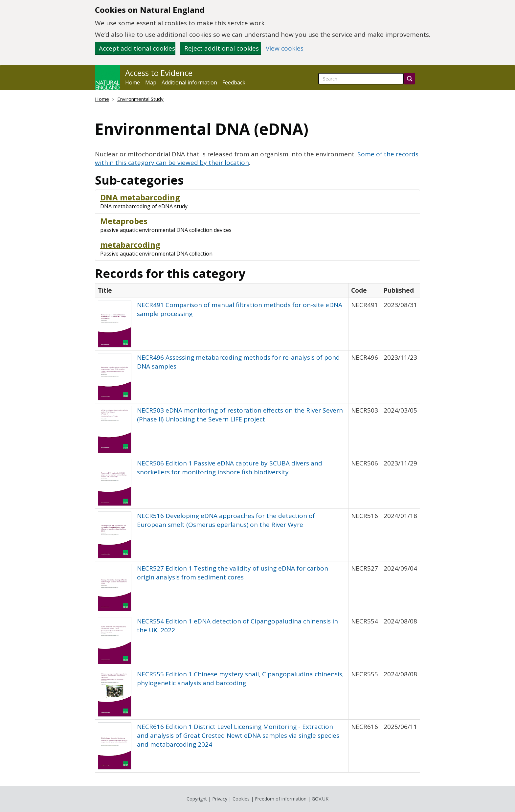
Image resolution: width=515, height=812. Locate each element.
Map (151, 82)
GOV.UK (320, 799)
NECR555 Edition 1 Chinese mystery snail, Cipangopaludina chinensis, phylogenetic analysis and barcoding (240, 678)
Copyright (197, 799)
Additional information (189, 82)
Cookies (241, 799)
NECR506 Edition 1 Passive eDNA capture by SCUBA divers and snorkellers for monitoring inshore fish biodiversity (230, 468)
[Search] (409, 79)
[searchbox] (361, 79)
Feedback (234, 82)
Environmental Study (140, 99)
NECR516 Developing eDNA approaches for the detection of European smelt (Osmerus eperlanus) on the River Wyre (226, 520)
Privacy (220, 799)
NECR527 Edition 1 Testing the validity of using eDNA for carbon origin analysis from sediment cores (233, 573)
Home (133, 82)
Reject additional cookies (222, 48)
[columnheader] (222, 290)
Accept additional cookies (137, 48)
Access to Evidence (159, 73)
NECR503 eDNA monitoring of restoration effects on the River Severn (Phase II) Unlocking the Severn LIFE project (240, 415)
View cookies (285, 48)
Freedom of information (281, 799)
